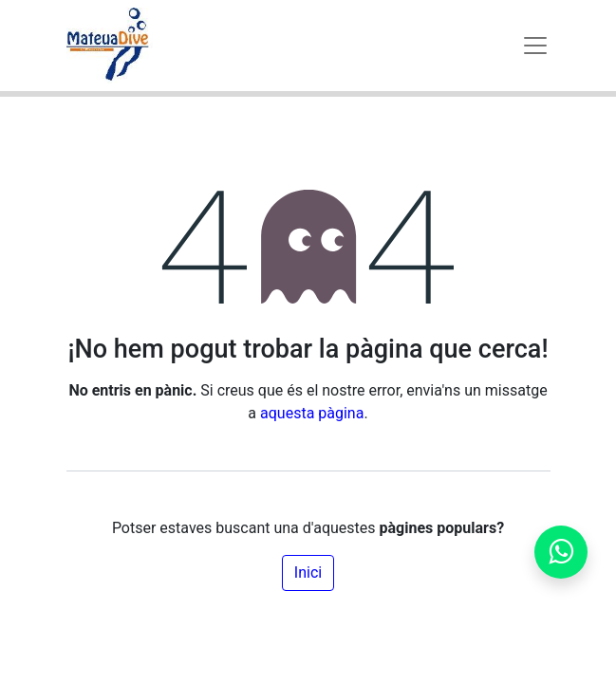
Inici (308, 572)
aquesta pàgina (312, 413)
